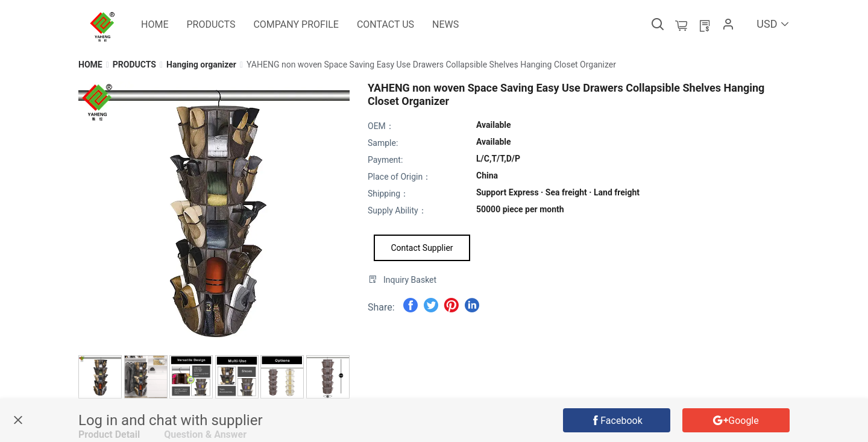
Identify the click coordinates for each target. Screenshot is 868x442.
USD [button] (773, 24)
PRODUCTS (134, 65)
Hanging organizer (201, 65)
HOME (90, 65)
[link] (90, 65)
